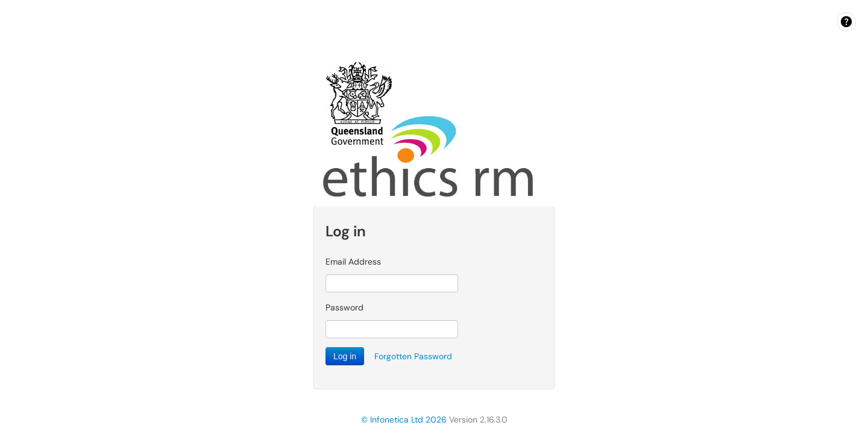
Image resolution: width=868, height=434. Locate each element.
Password (344, 307)
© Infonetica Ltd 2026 (404, 420)
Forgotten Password (413, 356)
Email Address (353, 262)
